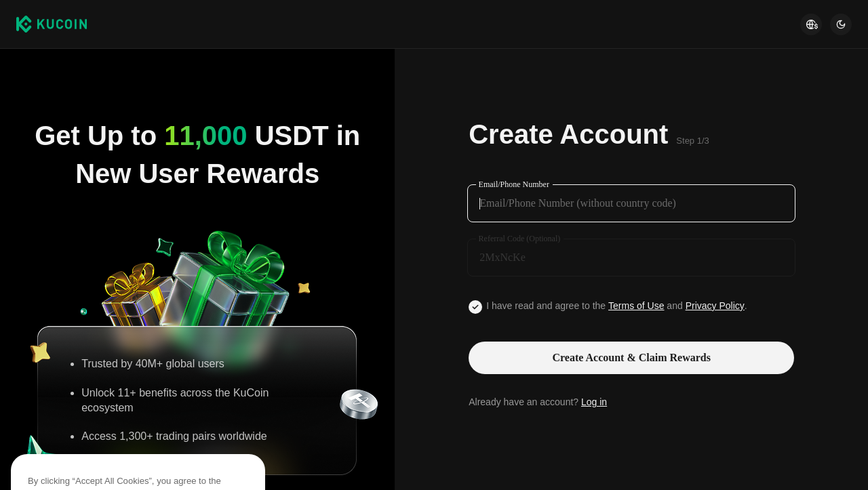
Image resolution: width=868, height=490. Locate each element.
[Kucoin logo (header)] (52, 24)
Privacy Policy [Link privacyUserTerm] (715, 306)
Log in (594, 402)
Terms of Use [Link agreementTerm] (636, 306)
